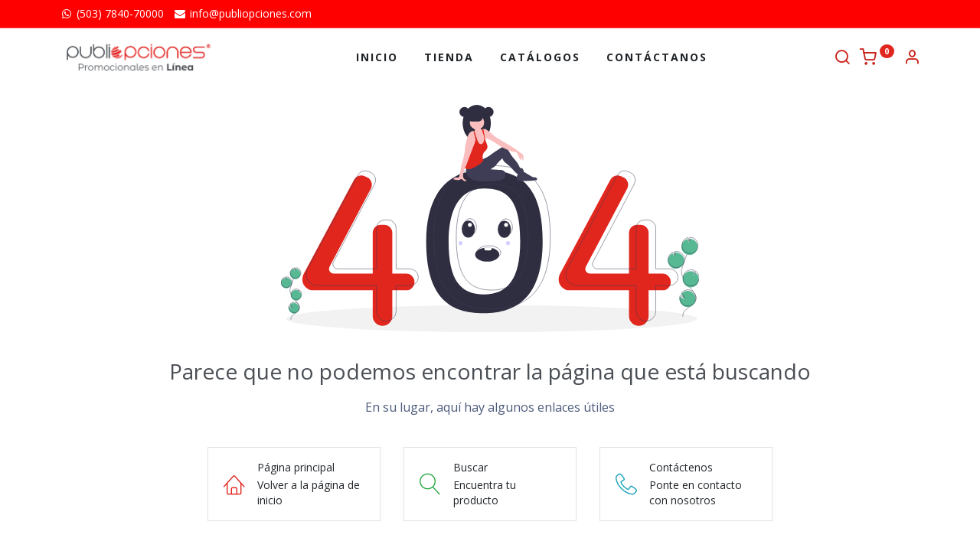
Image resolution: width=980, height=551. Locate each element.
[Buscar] (842, 59)
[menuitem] (377, 57)
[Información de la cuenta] (912, 59)
